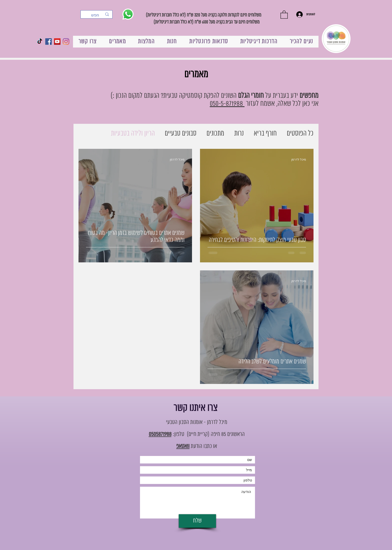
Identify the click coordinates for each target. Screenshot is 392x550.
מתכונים (215, 134)
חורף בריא (265, 134)
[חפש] (97, 15)
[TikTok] (40, 42)
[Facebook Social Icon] (48, 42)
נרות (239, 134)
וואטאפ (183, 446)
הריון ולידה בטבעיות (133, 134)
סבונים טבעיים (181, 134)
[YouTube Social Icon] (57, 42)
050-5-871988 (227, 104)
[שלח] (197, 521)
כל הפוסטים (300, 134)
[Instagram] (66, 42)
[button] (284, 14)
